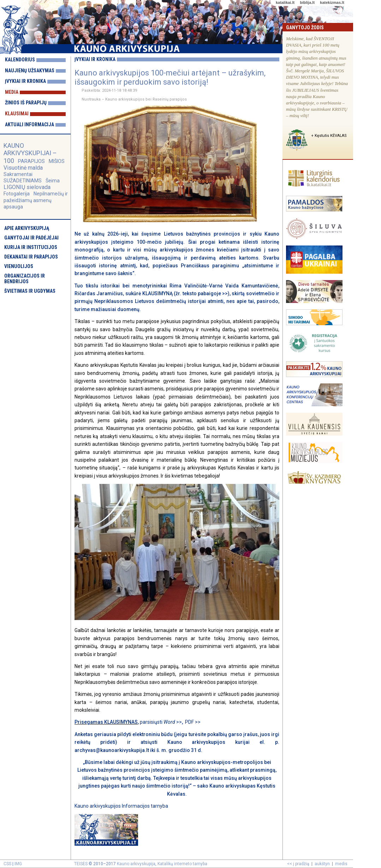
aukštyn (322, 864)
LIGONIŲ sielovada (27, 187)
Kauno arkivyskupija (136, 864)
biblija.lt (307, 2)
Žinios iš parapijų (26, 103)
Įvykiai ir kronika (25, 81)
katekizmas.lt (332, 2)
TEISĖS (81, 864)
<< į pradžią (298, 864)
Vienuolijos (19, 266)
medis (341, 864)
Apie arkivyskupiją (27, 228)
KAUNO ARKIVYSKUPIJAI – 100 (30, 153)
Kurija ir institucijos (31, 247)
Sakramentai (18, 174)
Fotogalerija (17, 194)
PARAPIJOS (31, 161)
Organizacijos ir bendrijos (25, 279)
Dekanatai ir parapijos (31, 257)
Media (12, 92)
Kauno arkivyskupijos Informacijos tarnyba (121, 806)
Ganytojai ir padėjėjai (31, 238)
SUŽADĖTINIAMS (23, 181)
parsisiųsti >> (161, 722)
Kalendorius (20, 60)
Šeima (53, 181)
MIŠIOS (57, 161)
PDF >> (193, 722)
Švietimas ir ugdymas (30, 291)
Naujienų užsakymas (30, 71)
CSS (7, 864)
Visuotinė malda (23, 168)
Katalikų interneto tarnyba (182, 864)
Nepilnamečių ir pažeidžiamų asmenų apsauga (36, 200)
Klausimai (17, 114)
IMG (18, 864)
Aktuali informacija (29, 125)
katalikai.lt (285, 2)
